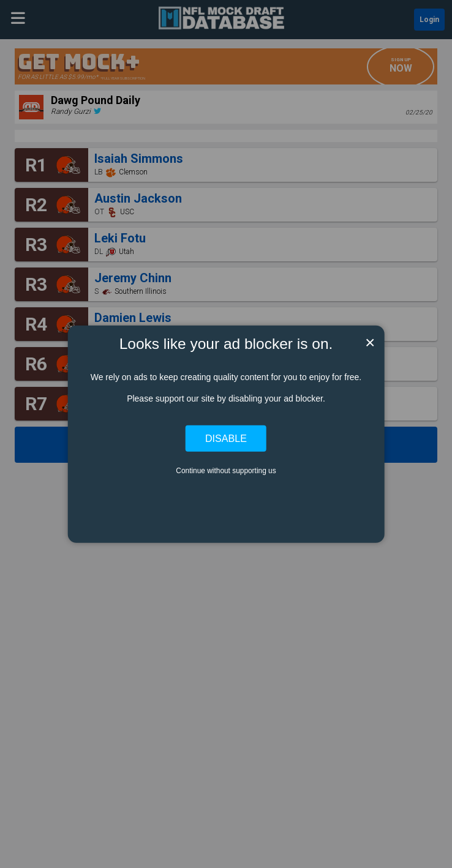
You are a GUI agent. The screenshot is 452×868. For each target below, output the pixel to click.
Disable (226, 438)
